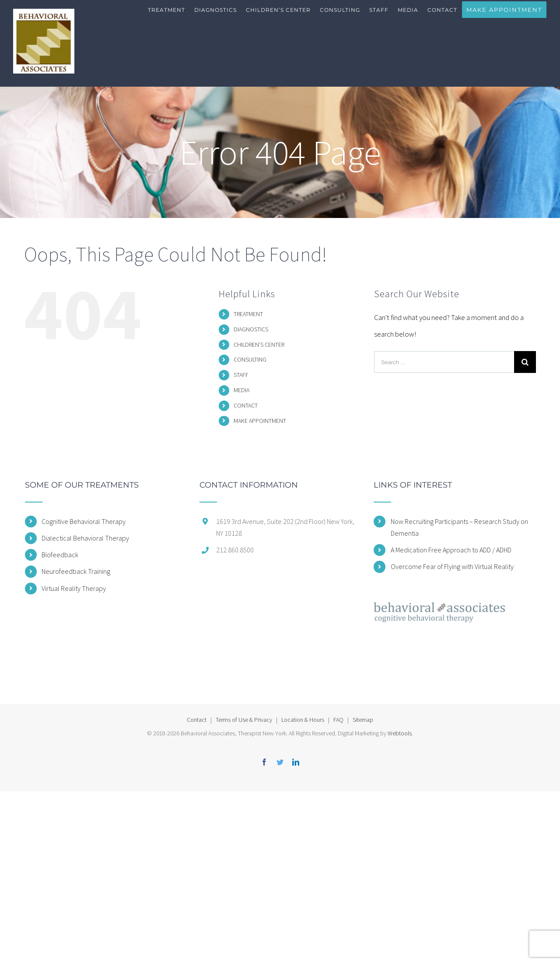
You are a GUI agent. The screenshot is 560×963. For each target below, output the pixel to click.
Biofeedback (60, 555)
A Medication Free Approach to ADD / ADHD (451, 550)
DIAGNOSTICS (251, 329)
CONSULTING (250, 359)
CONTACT (246, 405)
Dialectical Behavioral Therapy (85, 538)
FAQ (338, 720)
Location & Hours (303, 720)
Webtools (400, 733)
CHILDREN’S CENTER (259, 344)
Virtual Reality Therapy (74, 588)
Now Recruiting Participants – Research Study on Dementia (459, 527)
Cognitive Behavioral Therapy (84, 521)
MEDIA (241, 390)
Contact (197, 720)
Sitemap (363, 720)
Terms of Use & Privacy (244, 720)
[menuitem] (167, 18)
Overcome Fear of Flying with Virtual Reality (452, 566)
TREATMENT (248, 314)
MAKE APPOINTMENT (260, 421)
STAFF (241, 375)
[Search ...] (444, 362)
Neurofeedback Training (76, 571)
